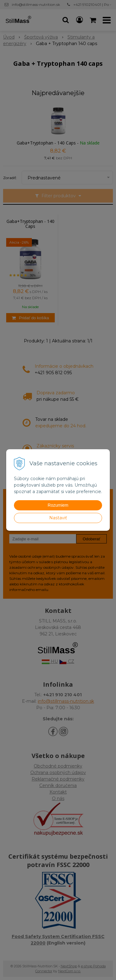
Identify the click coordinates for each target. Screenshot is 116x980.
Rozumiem (58, 505)
